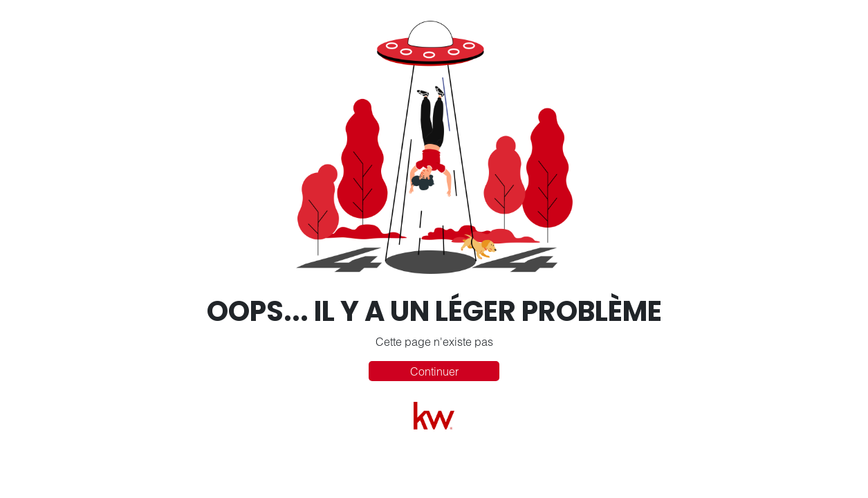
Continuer (434, 371)
